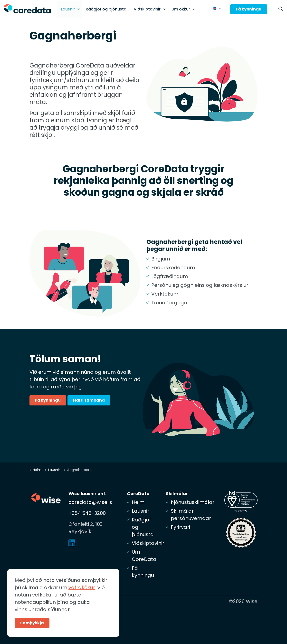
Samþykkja (32, 623)
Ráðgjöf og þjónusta (106, 9)
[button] (202, 84)
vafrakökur (82, 587)
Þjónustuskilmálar (193, 502)
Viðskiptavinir (147, 9)
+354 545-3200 (87, 513)
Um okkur (181, 9)
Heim (138, 502)
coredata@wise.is (90, 502)
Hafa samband (89, 400)
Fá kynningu (249, 9)
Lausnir (68, 9)
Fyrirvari (180, 527)
